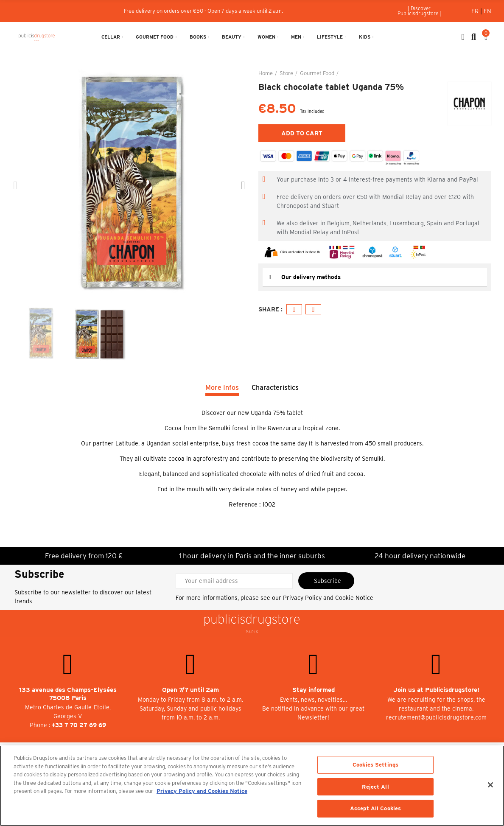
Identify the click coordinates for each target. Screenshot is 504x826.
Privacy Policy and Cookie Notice (328, 598)
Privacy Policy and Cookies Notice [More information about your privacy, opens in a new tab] (202, 791)
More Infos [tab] (222, 388)
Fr (476, 11)
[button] (419, 11)
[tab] (375, 277)
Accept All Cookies (375, 808)
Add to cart (302, 133)
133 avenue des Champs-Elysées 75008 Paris (68, 694)
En (487, 11)
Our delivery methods (312, 277)
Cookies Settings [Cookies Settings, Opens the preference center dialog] (375, 765)
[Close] (490, 785)
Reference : (245, 504)
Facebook (294, 309)
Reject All (375, 787)
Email (313, 309)
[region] (252, 786)
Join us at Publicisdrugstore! (436, 690)
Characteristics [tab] (275, 388)
